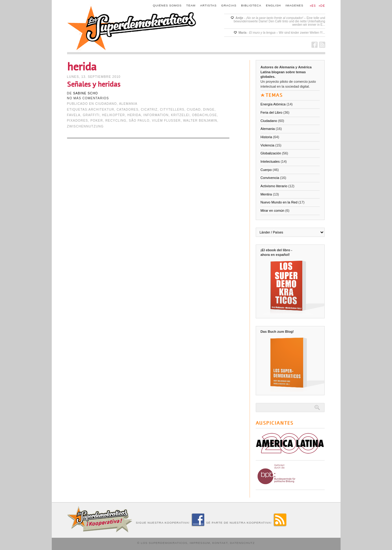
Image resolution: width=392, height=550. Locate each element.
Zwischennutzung (85, 126)
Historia (266, 137)
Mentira (266, 194)
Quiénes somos (167, 5)
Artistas (209, 5)
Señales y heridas (94, 84)
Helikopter (113, 115)
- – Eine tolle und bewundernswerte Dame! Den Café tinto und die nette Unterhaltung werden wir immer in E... (279, 21)
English (273, 5)
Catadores (128, 110)
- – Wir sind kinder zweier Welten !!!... (282, 33)
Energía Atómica (273, 104)
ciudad (194, 110)
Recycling (116, 121)
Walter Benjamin (200, 121)
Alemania (128, 104)
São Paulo (139, 121)
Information (156, 115)
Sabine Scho (86, 93)
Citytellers (172, 110)
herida (134, 115)
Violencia (268, 145)
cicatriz (149, 110)
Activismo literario (274, 186)
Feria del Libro (272, 112)
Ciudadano (106, 104)
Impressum (200, 543)
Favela (74, 115)
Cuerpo (266, 170)
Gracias (229, 5)
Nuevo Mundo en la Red (279, 202)
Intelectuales (270, 161)
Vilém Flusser (166, 121)
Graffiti (91, 115)
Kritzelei (180, 115)
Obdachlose (204, 115)
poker (97, 121)
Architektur (101, 110)
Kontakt (220, 543)
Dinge (209, 110)
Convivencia (270, 178)
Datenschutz (242, 543)
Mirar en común (273, 211)
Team (191, 5)
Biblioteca (251, 5)
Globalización (271, 153)
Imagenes (294, 5)
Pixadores (78, 121)
